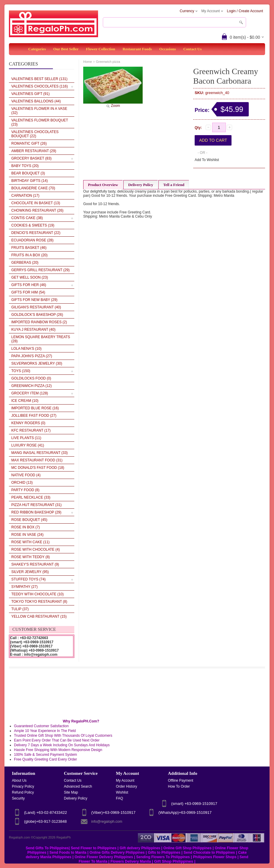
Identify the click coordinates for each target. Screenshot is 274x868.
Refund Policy (23, 792)
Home (88, 62)
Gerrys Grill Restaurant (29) (40, 270)
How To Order (179, 786)
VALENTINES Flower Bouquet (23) (40, 122)
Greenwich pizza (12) (32, 386)
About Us (19, 780)
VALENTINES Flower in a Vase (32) (39, 111)
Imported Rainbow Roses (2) (39, 322)
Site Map (71, 792)
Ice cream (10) (25, 401)
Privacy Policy (23, 786)
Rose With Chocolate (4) (36, 549)
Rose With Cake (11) (30, 542)
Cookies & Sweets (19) (33, 225)
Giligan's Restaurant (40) (36, 307)
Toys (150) (21, 371)
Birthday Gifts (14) (30, 181)
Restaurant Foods (137, 49)
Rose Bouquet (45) (29, 520)
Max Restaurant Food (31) (37, 460)
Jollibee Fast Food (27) (34, 416)
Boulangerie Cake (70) (33, 188)
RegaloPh (64, 837)
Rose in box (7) (26, 527)
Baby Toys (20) (25, 166)
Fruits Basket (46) (29, 248)
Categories (37, 49)
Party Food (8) (25, 490)
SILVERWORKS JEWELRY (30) (37, 363)
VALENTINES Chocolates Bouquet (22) (35, 134)
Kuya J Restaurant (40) (33, 330)
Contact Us (193, 49)
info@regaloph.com (107, 822)
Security (18, 798)
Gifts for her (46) (29, 285)
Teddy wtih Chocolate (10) (37, 594)
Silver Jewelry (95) (30, 572)
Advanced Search (78, 786)
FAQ (119, 798)
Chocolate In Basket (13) (36, 203)
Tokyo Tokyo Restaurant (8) (39, 602)
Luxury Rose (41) (28, 445)
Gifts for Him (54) (28, 292)
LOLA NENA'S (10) (26, 349)
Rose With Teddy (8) (31, 557)
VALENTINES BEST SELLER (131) (39, 79)
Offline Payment (181, 780)
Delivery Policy (141, 185)
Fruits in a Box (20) (29, 255)
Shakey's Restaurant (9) (35, 564)
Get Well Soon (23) (30, 277)
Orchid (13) (22, 483)
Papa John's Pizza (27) (32, 356)
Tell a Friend (174, 185)
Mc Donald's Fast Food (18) (38, 468)
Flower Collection (100, 49)
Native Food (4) (26, 475)
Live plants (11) (26, 438)
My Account (125, 780)
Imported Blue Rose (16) (35, 408)
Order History (126, 786)
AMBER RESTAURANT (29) (34, 151)
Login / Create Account (245, 11)
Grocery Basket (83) (31, 158)
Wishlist (122, 792)
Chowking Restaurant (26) (37, 210)
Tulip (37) (20, 609)
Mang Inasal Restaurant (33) (40, 453)
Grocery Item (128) (30, 393)
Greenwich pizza (108, 62)
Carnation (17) (25, 196)
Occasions (168, 49)
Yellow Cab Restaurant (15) (39, 616)
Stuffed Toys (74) (29, 579)
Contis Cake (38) (27, 218)
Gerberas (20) (25, 263)
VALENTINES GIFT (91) (30, 94)
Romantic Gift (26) (29, 143)
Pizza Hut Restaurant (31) (36, 505)
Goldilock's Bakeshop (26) (37, 315)
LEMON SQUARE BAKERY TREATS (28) (41, 339)
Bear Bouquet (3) (28, 173)
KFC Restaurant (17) (31, 430)
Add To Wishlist (207, 160)
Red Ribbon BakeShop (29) (36, 512)
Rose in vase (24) (27, 535)
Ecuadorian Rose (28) (32, 240)
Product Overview (103, 185)
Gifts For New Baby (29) (34, 300)
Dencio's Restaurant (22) (36, 233)
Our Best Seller (66, 49)
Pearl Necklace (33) (31, 497)
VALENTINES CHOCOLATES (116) (40, 86)
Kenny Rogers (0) (28, 423)
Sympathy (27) (25, 587)
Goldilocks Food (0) (31, 378)
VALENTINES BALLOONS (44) (36, 101)
